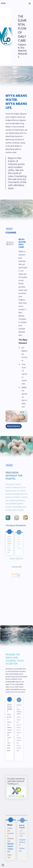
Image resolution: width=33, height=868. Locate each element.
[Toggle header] (30, 3)
